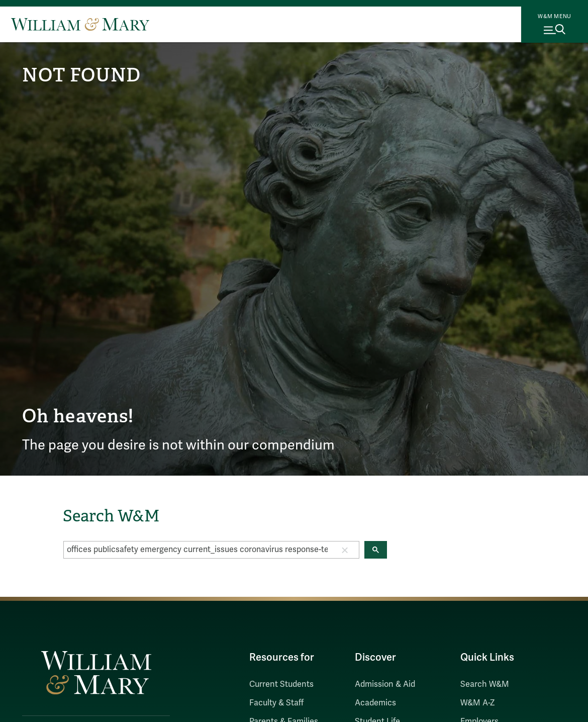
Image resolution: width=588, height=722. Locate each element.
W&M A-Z (478, 703)
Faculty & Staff (276, 703)
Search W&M (485, 684)
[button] (345, 550)
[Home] (80, 24)
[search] (197, 550)
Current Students (281, 684)
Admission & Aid (385, 684)
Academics (375, 703)
